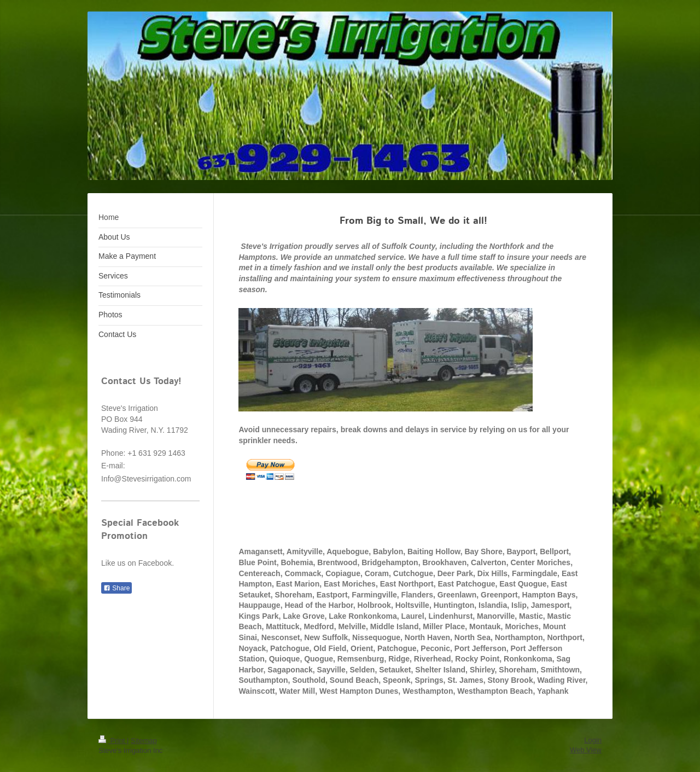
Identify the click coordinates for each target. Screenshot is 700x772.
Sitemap (144, 741)
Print (113, 741)
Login (593, 740)
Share (116, 588)
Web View (586, 750)
